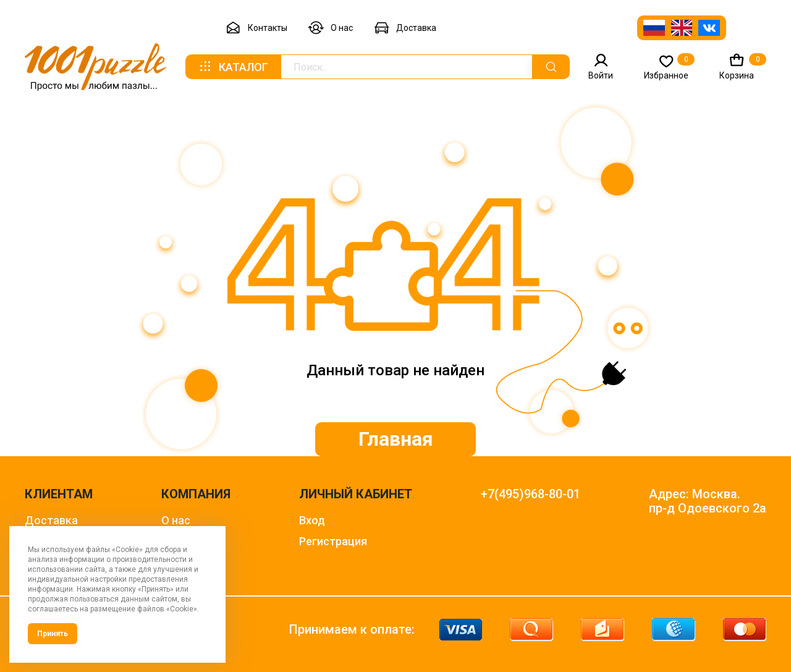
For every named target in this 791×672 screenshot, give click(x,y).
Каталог (233, 67)
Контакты (256, 28)
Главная (396, 439)
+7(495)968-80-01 (531, 494)
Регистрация (333, 541)
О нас (331, 28)
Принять (53, 634)
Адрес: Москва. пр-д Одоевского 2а (708, 501)
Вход (312, 520)
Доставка (405, 28)
